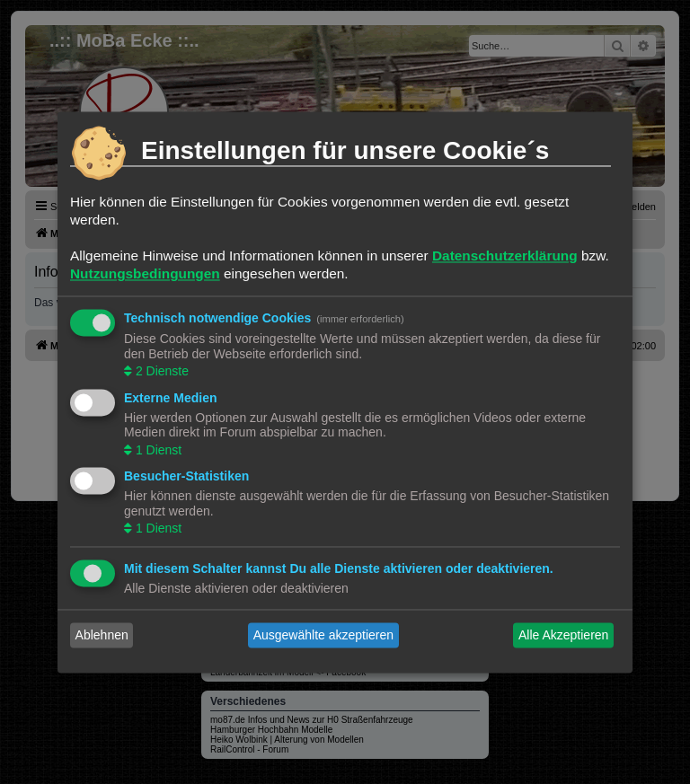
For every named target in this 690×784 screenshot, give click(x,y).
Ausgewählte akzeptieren (323, 635)
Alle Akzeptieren (563, 635)
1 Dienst (157, 450)
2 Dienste (160, 372)
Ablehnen (102, 635)
